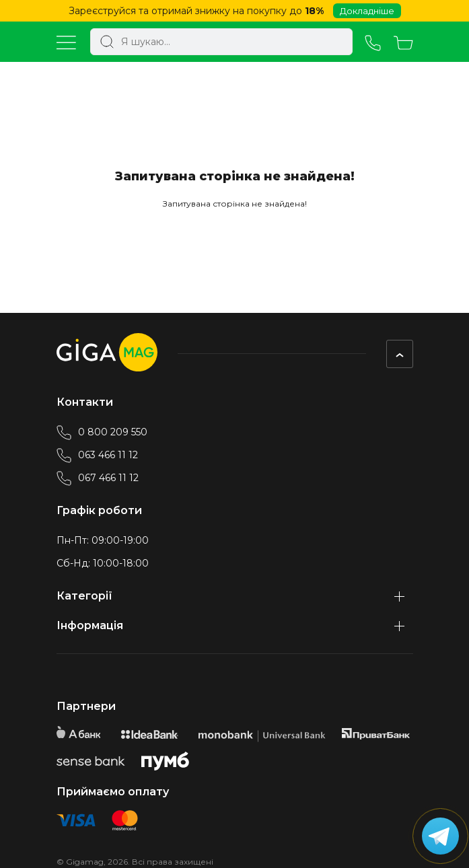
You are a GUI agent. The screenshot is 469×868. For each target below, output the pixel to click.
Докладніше (367, 11)
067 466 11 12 (98, 478)
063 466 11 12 (97, 455)
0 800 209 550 (102, 432)
